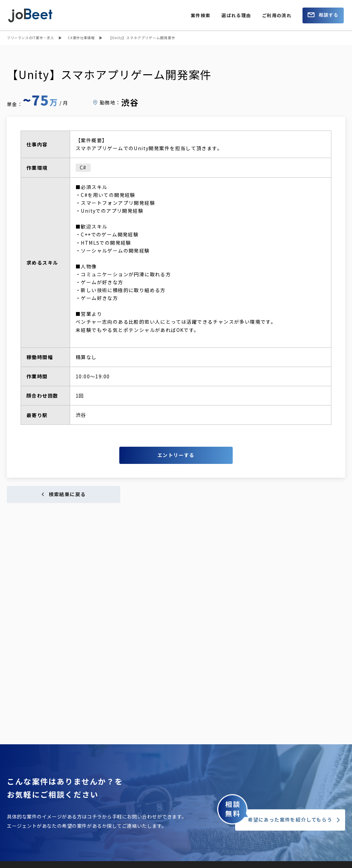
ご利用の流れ (277, 15)
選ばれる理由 (236, 15)
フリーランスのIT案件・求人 (30, 38)
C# (83, 167)
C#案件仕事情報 (81, 38)
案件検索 (201, 15)
